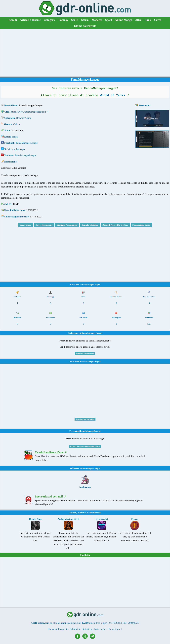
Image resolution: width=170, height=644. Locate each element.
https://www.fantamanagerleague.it (28, 112)
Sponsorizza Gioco (141, 225)
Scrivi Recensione (44, 225)
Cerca (158, 20)
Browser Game (24, 118)
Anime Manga (123, 20)
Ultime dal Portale (85, 26)
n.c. (149, 324)
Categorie (50, 20)
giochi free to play (98, 623)
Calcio (17, 124)
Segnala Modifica (90, 225)
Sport (108, 20)
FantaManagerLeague (27, 143)
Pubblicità (85, 555)
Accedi (13, 20)
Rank (148, 20)
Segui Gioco (26, 225)
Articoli (73, 513)
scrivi (15, 137)
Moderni (97, 20)
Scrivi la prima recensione (85, 419)
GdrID (8, 204)
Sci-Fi (75, 20)
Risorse (97, 513)
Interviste (82, 513)
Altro (138, 20)
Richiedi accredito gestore (85, 353)
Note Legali (100, 629)
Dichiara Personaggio (67, 225)
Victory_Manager (16, 149)
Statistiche (87, 629)
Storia (85, 20)
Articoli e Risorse (30, 20)
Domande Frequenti (58, 629)
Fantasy (63, 20)
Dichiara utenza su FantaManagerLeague (85, 446)
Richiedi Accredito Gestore (115, 225)
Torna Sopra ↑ (115, 629)
